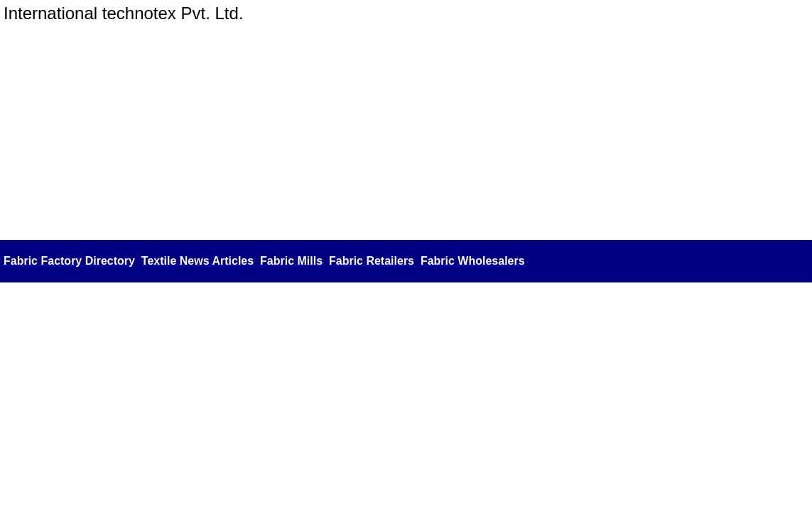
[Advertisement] (406, 130)
